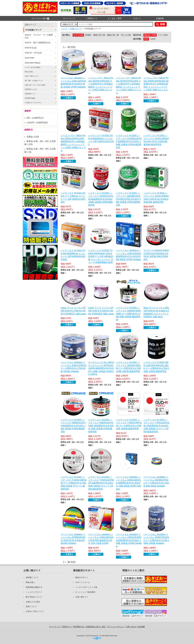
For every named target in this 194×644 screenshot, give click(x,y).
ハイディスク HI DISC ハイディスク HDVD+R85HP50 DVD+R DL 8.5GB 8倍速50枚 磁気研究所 (156, 140)
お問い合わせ (131, 627)
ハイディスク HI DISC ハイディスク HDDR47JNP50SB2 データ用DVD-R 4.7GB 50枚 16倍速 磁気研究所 (128, 314)
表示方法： (138, 35)
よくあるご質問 (115, 18)
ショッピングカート (34, 592)
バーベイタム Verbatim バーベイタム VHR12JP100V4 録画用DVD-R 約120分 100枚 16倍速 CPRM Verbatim (129, 540)
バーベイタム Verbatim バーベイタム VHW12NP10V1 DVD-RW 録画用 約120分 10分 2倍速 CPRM (101, 539)
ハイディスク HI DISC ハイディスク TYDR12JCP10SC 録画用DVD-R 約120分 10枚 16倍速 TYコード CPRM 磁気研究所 (156, 426)
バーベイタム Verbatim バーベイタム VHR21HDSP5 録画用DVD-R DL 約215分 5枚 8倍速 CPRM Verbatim (129, 255)
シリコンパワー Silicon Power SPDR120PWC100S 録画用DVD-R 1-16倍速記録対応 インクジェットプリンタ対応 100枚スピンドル (73, 143)
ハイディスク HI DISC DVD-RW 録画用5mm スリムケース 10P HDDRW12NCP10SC (73, 255)
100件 (153, 39)
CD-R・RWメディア (32, 76)
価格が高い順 (113, 35)
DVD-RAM (29, 58)
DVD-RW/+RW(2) (33, 63)
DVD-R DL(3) (31, 48)
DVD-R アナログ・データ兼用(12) (39, 36)
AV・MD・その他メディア (34, 81)
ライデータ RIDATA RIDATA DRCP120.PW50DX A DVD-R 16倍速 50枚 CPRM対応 (156, 255)
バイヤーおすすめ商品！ (33, 67)
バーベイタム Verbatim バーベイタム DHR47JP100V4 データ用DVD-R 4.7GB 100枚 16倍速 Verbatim (156, 539)
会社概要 (141, 627)
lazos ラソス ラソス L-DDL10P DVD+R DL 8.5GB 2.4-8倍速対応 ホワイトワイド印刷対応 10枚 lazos (156, 312)
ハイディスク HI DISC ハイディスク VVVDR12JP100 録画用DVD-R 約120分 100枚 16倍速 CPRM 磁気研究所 (129, 141)
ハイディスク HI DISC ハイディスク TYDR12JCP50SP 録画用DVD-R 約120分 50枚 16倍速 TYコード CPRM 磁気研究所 (101, 483)
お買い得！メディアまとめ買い (35, 85)
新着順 (88, 35)
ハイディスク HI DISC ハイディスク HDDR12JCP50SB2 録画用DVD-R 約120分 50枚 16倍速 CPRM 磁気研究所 (101, 426)
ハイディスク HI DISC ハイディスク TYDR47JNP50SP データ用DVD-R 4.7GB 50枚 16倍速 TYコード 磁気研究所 (74, 483)
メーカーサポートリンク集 (86, 587)
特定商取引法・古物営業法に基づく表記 (89, 627)
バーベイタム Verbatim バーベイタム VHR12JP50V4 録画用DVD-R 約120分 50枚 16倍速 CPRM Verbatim (73, 82)
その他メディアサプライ (33, 103)
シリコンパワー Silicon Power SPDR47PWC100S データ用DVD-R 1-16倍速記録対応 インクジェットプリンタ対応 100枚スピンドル (129, 85)
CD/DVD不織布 (30, 98)
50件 (146, 39)
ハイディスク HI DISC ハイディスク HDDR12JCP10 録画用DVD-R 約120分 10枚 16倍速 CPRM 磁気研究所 (73, 426)
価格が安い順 (99, 35)
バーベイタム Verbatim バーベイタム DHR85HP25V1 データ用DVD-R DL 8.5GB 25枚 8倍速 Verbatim (156, 481)
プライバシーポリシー (116, 627)
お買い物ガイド (82, 597)
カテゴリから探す (40, 19)
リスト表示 (163, 35)
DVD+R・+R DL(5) (33, 53)
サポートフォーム (83, 582)
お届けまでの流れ (33, 602)
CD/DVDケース (30, 94)
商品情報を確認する (34, 587)
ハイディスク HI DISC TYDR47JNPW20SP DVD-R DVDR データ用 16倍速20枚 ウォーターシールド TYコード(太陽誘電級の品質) (101, 256)
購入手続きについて (34, 597)
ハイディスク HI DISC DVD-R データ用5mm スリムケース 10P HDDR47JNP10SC (73, 197)
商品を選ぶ (30, 582)
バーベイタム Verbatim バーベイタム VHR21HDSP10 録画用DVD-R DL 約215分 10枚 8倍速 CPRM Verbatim (129, 483)
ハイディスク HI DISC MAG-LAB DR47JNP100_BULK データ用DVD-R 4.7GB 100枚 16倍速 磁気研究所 (156, 367)
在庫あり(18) (33, 137)
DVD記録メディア (34, 30)
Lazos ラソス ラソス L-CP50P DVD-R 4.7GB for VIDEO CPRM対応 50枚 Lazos (101, 311)
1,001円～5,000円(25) (37, 123)
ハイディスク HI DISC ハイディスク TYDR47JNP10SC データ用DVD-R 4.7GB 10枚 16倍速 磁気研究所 (129, 424)
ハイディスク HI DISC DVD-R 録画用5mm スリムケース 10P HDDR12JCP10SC (101, 140)
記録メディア (30, 25)
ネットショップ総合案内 (85, 592)
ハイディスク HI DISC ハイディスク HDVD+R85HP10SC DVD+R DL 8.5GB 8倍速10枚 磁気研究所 (156, 197)
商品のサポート (82, 577)
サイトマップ (69, 18)
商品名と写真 (150, 35)
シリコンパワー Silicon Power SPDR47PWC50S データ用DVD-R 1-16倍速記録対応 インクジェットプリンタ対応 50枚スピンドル (101, 85)
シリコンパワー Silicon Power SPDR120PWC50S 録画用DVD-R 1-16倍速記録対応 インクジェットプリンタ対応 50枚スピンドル (156, 84)
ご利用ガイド (92, 18)
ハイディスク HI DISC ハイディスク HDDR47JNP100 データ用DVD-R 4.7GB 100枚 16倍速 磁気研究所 (128, 367)
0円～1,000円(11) (35, 118)
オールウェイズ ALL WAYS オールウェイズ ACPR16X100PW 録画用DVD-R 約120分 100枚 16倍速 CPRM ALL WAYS (101, 368)
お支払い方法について (35, 611)
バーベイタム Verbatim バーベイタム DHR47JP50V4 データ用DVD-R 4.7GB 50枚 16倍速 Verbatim (73, 367)
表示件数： (138, 39)
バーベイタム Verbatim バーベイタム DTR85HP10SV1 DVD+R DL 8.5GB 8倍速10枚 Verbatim (73, 539)
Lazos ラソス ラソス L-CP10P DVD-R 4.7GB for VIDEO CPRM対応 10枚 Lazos (73, 311)
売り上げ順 (126, 35)
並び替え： (67, 35)
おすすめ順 (78, 35)
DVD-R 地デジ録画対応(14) (38, 43)
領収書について (32, 577)
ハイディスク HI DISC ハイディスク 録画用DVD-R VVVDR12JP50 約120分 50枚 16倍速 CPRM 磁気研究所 (128, 199)
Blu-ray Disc (29, 72)
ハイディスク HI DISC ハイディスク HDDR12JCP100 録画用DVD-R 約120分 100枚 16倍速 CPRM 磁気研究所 (101, 199)
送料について (31, 606)
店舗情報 (160, 18)
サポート (137, 18)
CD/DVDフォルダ (31, 89)
